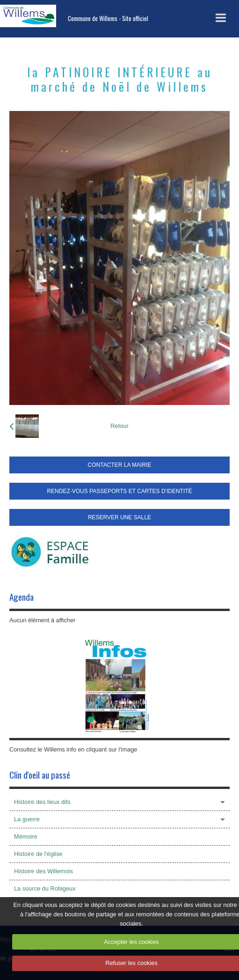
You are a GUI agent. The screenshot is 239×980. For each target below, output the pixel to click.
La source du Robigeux (45, 888)
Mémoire (26, 836)
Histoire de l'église (38, 854)
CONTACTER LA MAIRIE (120, 465)
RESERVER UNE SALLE (119, 517)
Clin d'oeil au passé (40, 775)
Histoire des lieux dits (42, 802)
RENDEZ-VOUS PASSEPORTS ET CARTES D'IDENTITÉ (119, 491)
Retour (119, 426)
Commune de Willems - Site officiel (108, 18)
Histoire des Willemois (43, 871)
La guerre (27, 819)
